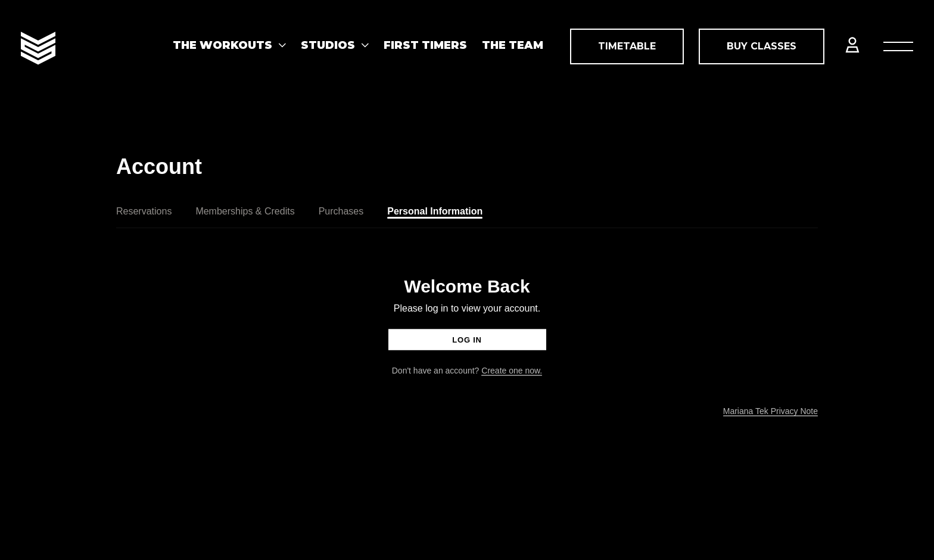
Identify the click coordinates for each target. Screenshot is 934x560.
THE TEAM (513, 45)
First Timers (425, 45)
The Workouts (222, 45)
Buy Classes (762, 46)
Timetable (627, 46)
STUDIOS (328, 45)
